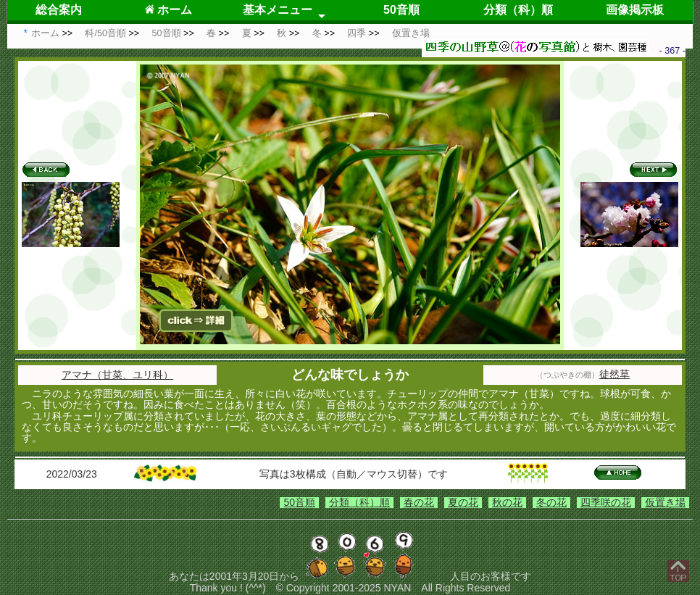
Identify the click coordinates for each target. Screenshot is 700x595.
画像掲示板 (635, 10)
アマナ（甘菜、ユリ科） (117, 375)
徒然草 (614, 374)
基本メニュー (278, 10)
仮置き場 (665, 502)
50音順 (401, 10)
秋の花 (507, 502)
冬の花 (551, 502)
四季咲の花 (606, 502)
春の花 (419, 502)
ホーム (168, 10)
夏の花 (463, 502)
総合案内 (59, 10)
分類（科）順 (518, 10)
